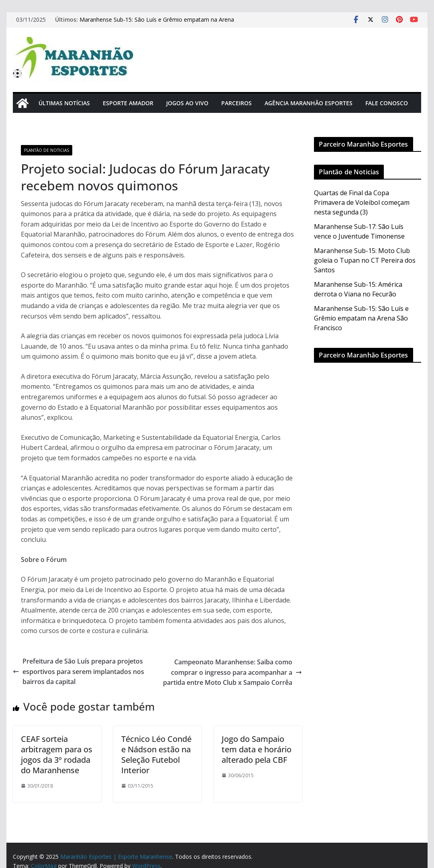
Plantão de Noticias (47, 150)
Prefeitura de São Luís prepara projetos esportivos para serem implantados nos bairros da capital (78, 671)
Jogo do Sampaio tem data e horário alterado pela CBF (257, 749)
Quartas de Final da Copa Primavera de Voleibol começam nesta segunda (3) (362, 202)
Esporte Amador (128, 103)
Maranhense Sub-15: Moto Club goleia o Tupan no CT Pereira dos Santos (365, 260)
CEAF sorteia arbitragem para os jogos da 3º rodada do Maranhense (57, 755)
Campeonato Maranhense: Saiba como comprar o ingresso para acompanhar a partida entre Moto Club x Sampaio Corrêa (232, 672)
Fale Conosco (387, 103)
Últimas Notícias (64, 103)
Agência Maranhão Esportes (309, 103)
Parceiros (236, 103)
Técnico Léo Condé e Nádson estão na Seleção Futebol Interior (156, 755)
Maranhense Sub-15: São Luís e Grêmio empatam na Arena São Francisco (361, 318)
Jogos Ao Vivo (187, 103)
